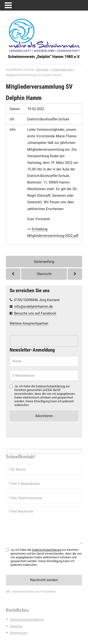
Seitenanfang (44, 262)
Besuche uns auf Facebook (35, 313)
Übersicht (44, 274)
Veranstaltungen (62, 70)
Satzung (16, 626)
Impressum (19, 633)
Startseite (42, 70)
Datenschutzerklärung (50, 386)
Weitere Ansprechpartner (29, 323)
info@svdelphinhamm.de (34, 307)
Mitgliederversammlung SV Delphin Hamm (39, 92)
